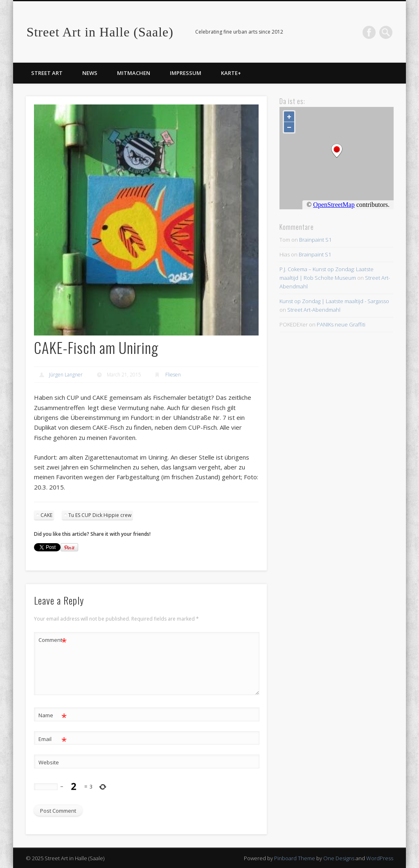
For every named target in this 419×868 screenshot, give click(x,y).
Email (53, 739)
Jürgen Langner (66, 375)
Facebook (369, 32)
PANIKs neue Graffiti (341, 324)
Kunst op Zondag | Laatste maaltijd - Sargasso (334, 301)
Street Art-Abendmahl (314, 310)
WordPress (380, 858)
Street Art (47, 73)
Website (49, 762)
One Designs (339, 858)
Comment (53, 640)
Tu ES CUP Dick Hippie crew (100, 515)
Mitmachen (134, 73)
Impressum (186, 73)
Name (53, 715)
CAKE (46, 515)
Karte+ (231, 73)
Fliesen (173, 375)
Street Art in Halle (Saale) (100, 32)
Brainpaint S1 (315, 240)
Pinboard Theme (295, 858)
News (90, 73)
